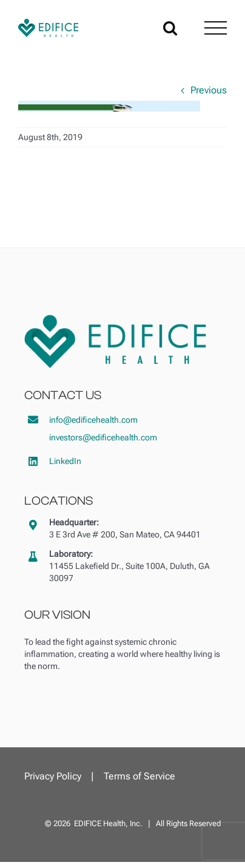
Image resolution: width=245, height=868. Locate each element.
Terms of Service (139, 776)
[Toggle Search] (170, 28)
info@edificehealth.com (93, 420)
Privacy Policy (53, 776)
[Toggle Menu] (216, 28)
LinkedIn (65, 461)
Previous (209, 90)
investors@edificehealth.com (103, 437)
